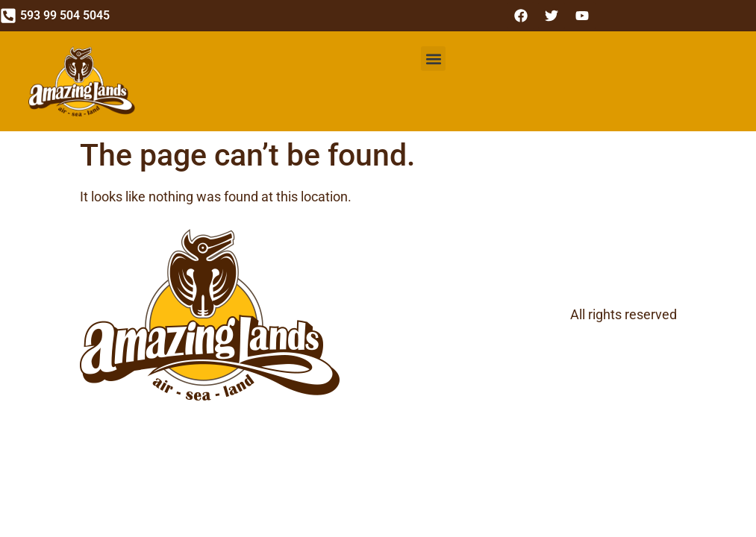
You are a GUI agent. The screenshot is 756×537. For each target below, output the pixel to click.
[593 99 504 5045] (8, 16)
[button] (433, 59)
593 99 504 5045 (65, 15)
